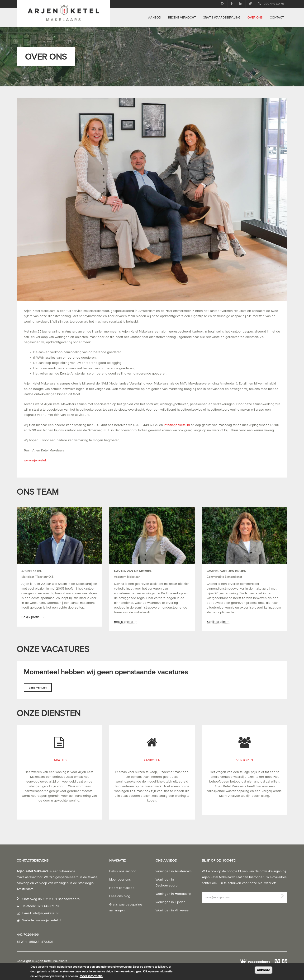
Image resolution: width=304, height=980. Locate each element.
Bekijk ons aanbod (123, 871)
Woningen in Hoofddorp (173, 894)
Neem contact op (122, 888)
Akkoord (264, 970)
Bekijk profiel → (33, 617)
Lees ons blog (120, 896)
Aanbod (155, 17)
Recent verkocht (182, 17)
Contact (277, 17)
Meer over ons (120, 879)
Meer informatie (91, 976)
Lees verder (40, 689)
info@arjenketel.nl (177, 425)
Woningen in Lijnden (171, 902)
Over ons (255, 17)
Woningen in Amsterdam (173, 871)
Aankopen (152, 760)
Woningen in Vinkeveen (173, 910)
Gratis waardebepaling (222, 17)
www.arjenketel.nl (36, 460)
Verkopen (245, 760)
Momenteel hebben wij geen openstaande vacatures (107, 672)
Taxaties (59, 760)
